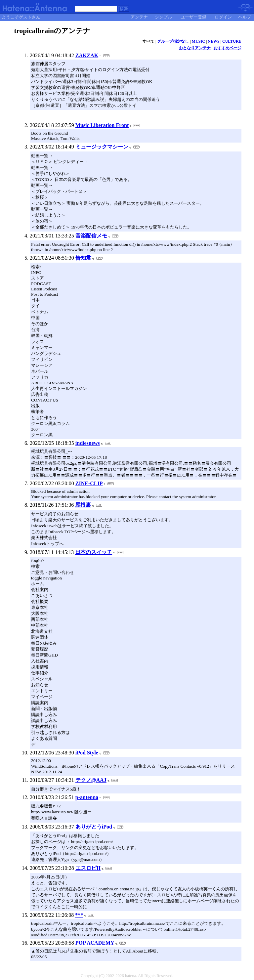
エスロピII (88, 868)
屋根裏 (83, 505)
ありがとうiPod (94, 827)
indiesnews (88, 443)
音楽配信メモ (91, 236)
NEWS (213, 41)
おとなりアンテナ (195, 48)
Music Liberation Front (102, 125)
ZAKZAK (87, 55)
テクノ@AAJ (91, 780)
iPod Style (87, 753)
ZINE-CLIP (89, 483)
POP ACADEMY (95, 943)
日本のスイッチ (94, 552)
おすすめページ (228, 48)
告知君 (83, 258)
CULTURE (232, 41)
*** (79, 915)
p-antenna (87, 797)
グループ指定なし (173, 41)
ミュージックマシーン (102, 147)
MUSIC (198, 41)
